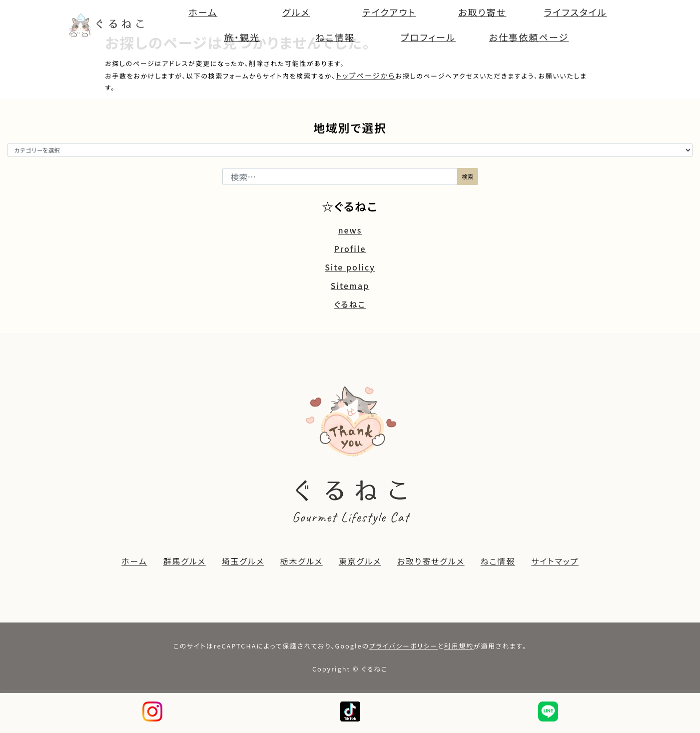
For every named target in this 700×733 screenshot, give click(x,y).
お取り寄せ (482, 12)
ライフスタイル (576, 12)
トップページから (365, 75)
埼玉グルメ (243, 561)
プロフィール (428, 37)
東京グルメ (360, 561)
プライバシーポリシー (403, 646)
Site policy (350, 267)
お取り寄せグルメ (431, 561)
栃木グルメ (302, 561)
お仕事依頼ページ (529, 37)
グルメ (296, 12)
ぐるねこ (350, 304)
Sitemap (350, 286)
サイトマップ (555, 561)
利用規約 (459, 646)
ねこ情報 (335, 37)
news (350, 230)
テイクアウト (389, 12)
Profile (350, 249)
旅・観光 (242, 37)
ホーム (203, 12)
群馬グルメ (185, 561)
